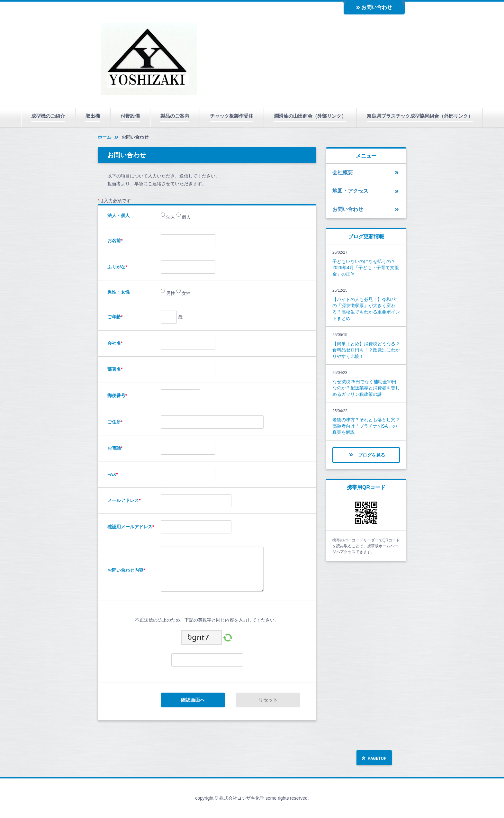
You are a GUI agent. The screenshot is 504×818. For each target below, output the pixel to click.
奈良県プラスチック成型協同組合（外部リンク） (420, 116)
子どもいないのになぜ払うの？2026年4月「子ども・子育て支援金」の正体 (366, 268)
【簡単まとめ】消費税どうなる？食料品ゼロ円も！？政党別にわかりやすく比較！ (366, 350)
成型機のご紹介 (48, 116)
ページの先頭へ (374, 758)
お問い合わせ (377, 7)
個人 (186, 217)
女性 (186, 293)
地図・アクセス (350, 191)
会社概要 (343, 173)
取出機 (93, 116)
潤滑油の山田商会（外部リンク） (310, 116)
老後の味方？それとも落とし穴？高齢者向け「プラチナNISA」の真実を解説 (366, 426)
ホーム (104, 137)
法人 (170, 217)
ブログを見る (372, 455)
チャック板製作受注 (232, 116)
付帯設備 (130, 116)
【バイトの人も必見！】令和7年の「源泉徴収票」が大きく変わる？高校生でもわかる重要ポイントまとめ (366, 309)
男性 (170, 293)
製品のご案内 (175, 116)
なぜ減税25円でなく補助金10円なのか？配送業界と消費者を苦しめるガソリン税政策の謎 (366, 388)
